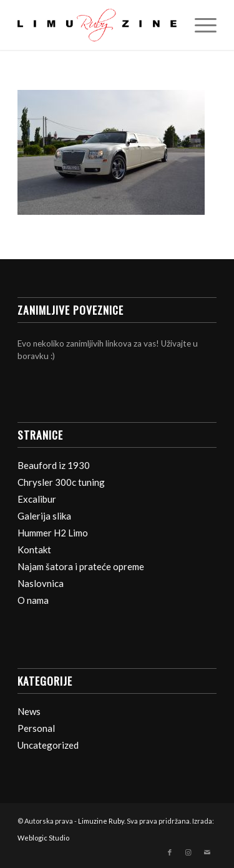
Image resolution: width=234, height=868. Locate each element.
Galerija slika (44, 516)
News (29, 711)
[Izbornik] (199, 25)
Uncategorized (48, 745)
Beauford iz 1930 (54, 465)
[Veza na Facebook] (170, 852)
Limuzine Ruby (101, 821)
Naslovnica (41, 583)
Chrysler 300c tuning (61, 482)
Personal (36, 728)
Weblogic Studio (43, 838)
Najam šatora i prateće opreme (81, 566)
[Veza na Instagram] (188, 852)
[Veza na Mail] (207, 852)
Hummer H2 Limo (53, 533)
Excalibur (37, 499)
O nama (33, 600)
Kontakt (34, 550)
